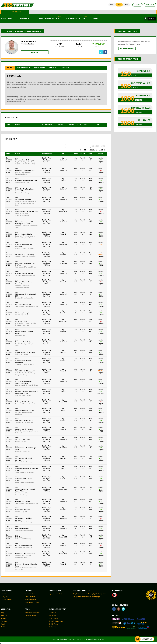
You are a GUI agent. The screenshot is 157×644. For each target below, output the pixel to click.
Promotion (4, 621)
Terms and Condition (56, 621)
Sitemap (4, 618)
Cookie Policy (53, 624)
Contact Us (52, 613)
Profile (10, 68)
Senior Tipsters (30, 597)
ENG (119, 5)
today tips (4, 597)
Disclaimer (52, 615)
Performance (24, 68)
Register (150, 5)
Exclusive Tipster (77, 18)
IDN (126, 5)
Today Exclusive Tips (49, 18)
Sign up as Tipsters (55, 594)
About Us (4, 615)
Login (137, 5)
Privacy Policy (53, 618)
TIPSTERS (24, 18)
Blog (95, 18)
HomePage (4, 594)
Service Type (40, 68)
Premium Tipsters (31, 600)
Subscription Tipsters (32, 602)
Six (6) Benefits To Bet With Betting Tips (86, 597)
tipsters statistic (6, 600)
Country (53, 68)
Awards (65, 68)
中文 (112, 5)
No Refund (52, 627)
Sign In (3, 624)
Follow (35, 52)
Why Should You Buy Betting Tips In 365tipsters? (89, 594)
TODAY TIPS (6, 18)
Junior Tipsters (30, 594)
